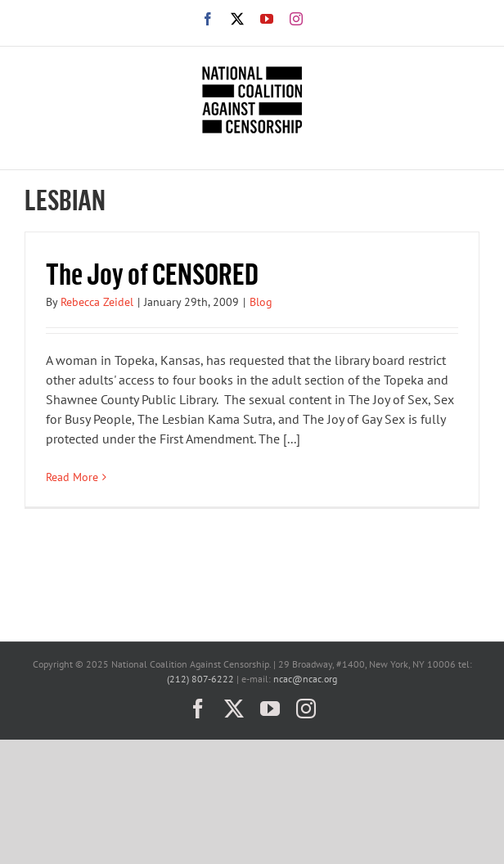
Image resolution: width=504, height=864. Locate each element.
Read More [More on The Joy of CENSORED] (72, 477)
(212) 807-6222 (200, 679)
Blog (261, 302)
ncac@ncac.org (305, 679)
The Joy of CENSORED (152, 273)
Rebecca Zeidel (97, 302)
